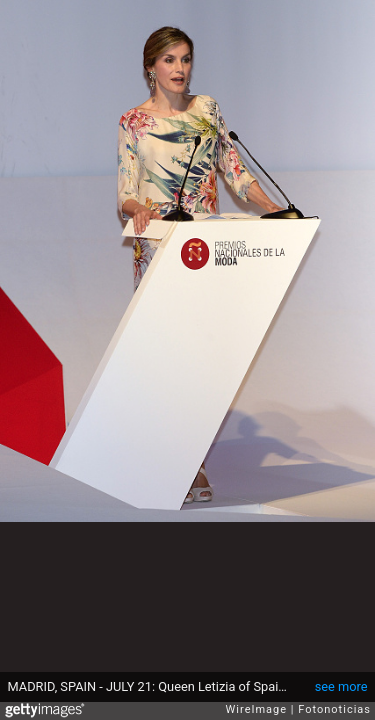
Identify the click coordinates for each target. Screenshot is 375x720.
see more (341, 686)
